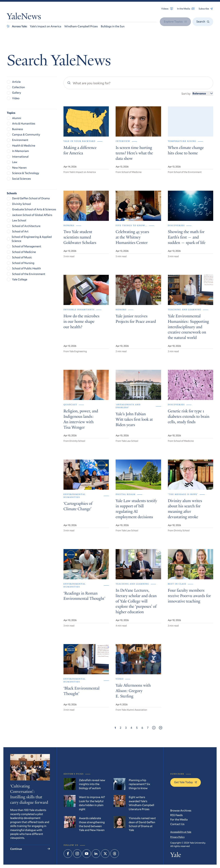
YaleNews (24, 17)
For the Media (179, 819)
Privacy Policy (177, 837)
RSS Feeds (176, 815)
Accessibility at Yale (181, 832)
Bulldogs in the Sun (113, 26)
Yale (176, 856)
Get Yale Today (186, 782)
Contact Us (177, 824)
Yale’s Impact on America (46, 26)
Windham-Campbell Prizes (81, 26)
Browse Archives (181, 810)
